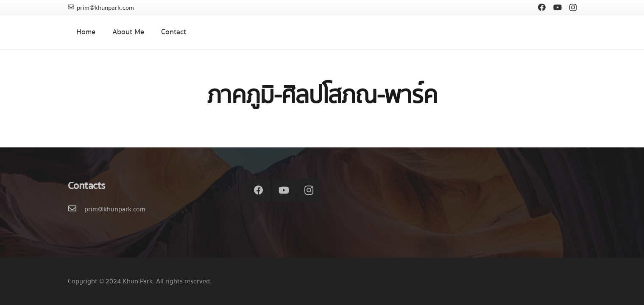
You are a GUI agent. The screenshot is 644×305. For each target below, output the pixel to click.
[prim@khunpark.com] (76, 209)
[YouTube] (558, 7)
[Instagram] (573, 8)
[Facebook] (542, 7)
